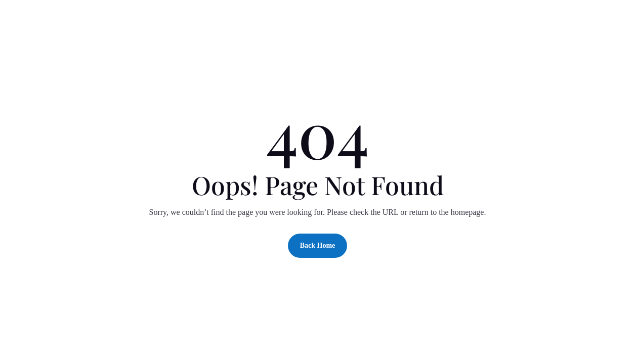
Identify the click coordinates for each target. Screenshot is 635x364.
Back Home (318, 245)
